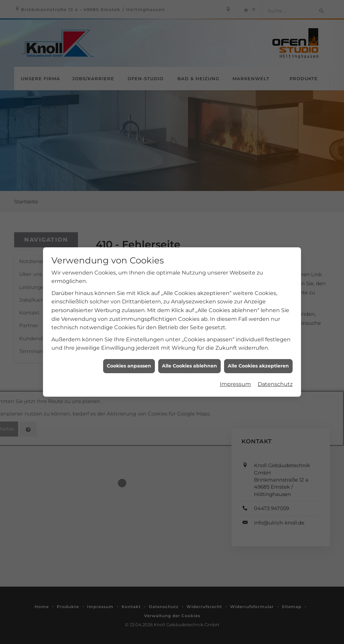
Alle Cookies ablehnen (189, 358)
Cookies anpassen (129, 358)
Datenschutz (275, 376)
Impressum (235, 376)
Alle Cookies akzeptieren (258, 358)
